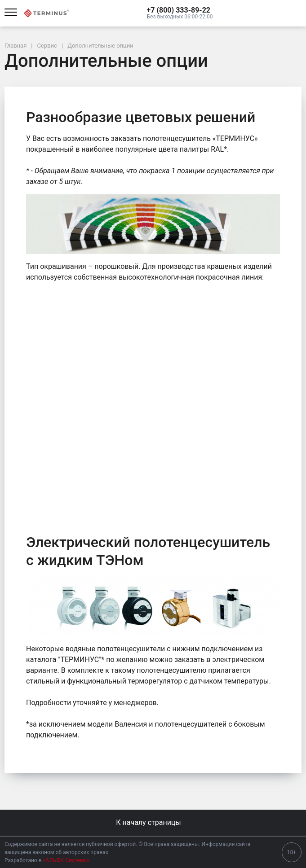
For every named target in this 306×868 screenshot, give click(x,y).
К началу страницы (153, 822)
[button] (180, 10)
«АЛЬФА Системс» (66, 860)
